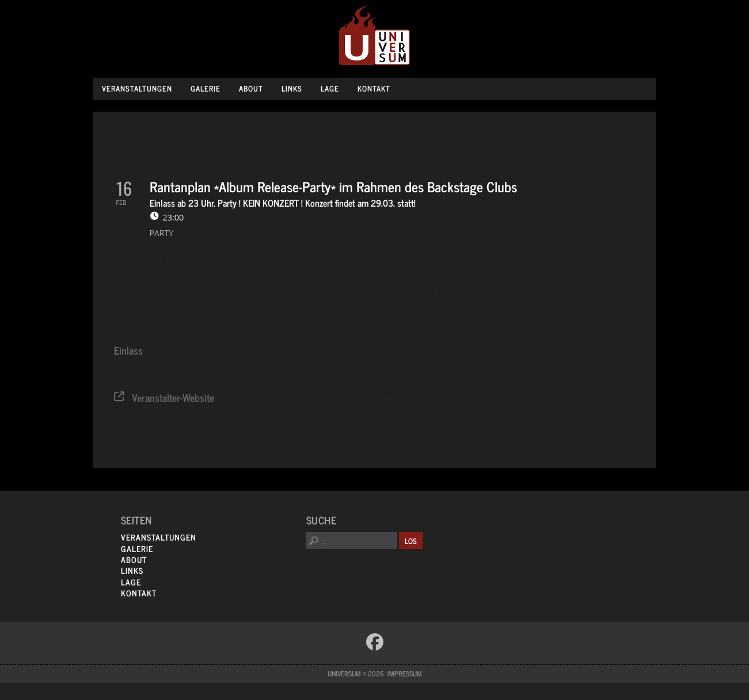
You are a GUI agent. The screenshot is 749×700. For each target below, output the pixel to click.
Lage (330, 88)
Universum (374, 36)
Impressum (405, 674)
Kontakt (374, 88)
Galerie (206, 88)
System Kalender (432, 398)
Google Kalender (501, 398)
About (251, 88)
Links (292, 88)
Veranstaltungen (137, 88)
